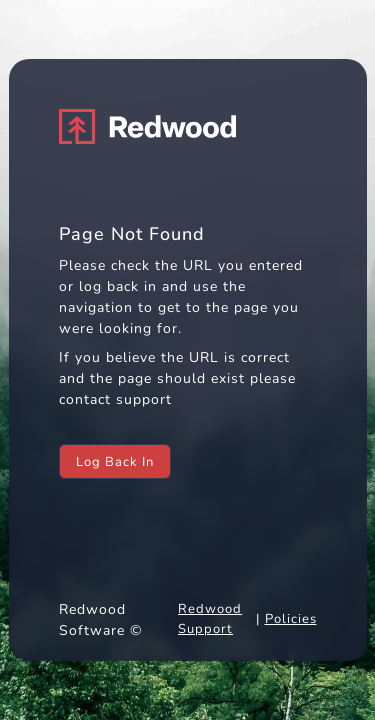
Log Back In (115, 462)
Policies (291, 619)
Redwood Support (210, 619)
